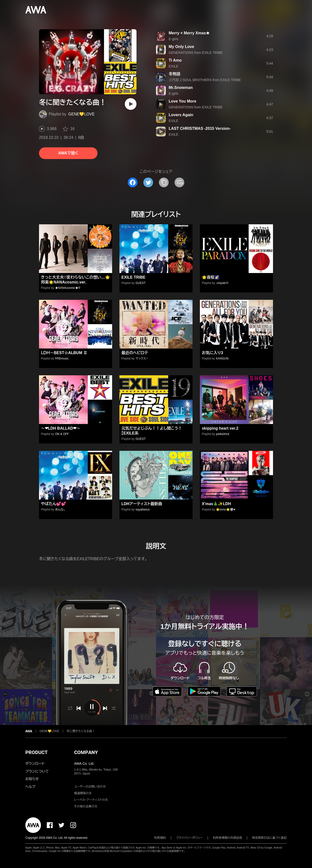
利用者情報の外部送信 (227, 838)
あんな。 (60, 509)
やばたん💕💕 (54, 504)
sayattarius (143, 509)
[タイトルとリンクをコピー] (164, 182)
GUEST (141, 283)
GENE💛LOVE (81, 114)
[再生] (131, 104)
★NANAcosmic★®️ (68, 288)
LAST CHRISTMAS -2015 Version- (200, 128)
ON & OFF (62, 434)
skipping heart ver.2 (220, 428)
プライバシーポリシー (190, 838)
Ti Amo (175, 60)
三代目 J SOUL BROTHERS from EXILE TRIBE (205, 80)
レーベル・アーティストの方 (91, 800)
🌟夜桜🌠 (211, 277)
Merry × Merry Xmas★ (189, 33)
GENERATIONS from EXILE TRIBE (196, 53)
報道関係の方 (83, 793)
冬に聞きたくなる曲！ (81, 731)
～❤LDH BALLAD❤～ (61, 428)
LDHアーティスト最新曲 (142, 504)
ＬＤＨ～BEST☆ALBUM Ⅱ (64, 353)
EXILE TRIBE (133, 277)
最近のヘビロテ (135, 353)
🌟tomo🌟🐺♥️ (226, 509)
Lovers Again (181, 115)
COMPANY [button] (86, 752)
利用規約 (160, 838)
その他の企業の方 (86, 806)
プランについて (37, 771)
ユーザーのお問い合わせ (90, 787)
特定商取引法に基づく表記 (269, 838)
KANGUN (222, 359)
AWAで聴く (68, 153)
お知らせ (32, 779)
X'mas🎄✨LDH (216, 504)
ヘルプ (30, 787)
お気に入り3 (212, 353)
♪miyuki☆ (222, 283)
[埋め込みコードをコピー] (179, 182)
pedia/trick (223, 434)
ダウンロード (35, 764)
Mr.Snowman (181, 88)
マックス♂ (142, 359)
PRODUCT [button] (36, 752)
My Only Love (181, 47)
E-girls (174, 39)
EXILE (174, 66)
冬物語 (175, 74)
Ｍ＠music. (62, 359)
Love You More (182, 101)
